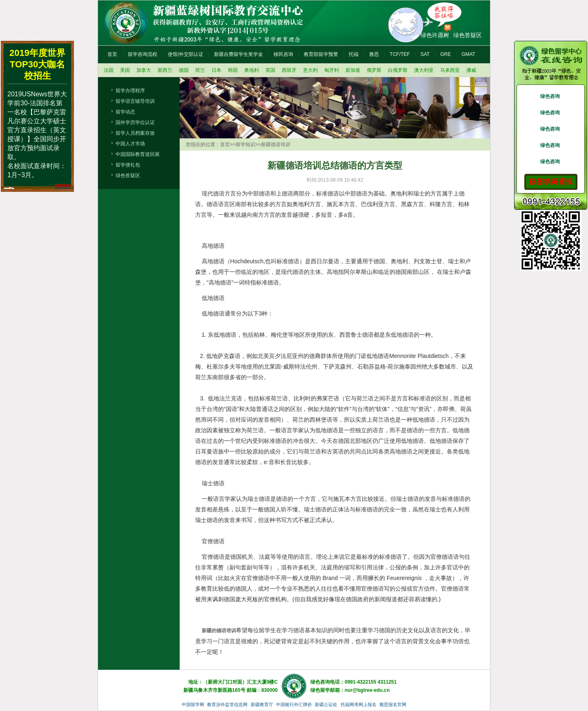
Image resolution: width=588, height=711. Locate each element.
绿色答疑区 (468, 35)
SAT (425, 54)
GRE (445, 54)
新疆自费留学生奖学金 (238, 54)
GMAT (468, 54)
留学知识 (245, 144)
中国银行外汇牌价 (294, 704)
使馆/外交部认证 (186, 54)
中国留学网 (193, 704)
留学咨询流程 (143, 54)
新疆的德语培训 (219, 631)
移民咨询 (283, 54)
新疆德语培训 (276, 144)
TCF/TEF (400, 54)
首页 (112, 54)
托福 (354, 54)
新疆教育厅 (262, 704)
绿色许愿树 (435, 35)
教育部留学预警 (321, 54)
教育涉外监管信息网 (227, 704)
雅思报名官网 (393, 704)
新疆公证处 (326, 704)
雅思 (374, 54)
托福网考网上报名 (359, 704)
